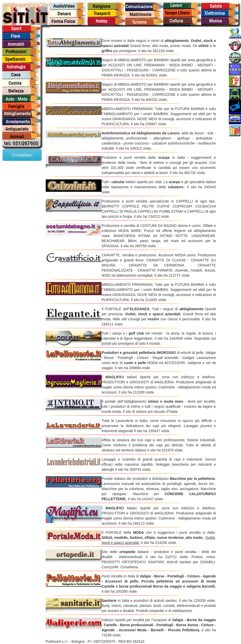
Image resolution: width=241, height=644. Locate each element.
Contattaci (22, 155)
